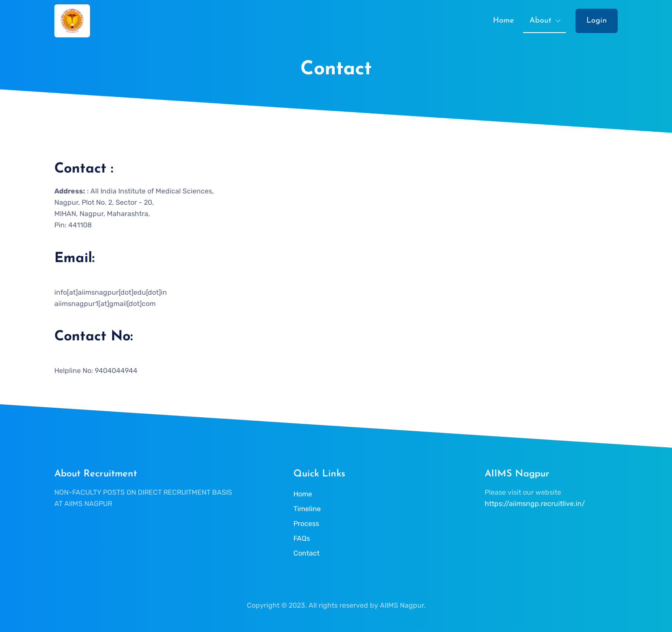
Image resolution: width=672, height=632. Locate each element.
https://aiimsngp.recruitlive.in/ (535, 504)
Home (503, 21)
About (540, 21)
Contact (306, 553)
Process (306, 524)
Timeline (307, 509)
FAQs (302, 538)
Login (597, 21)
